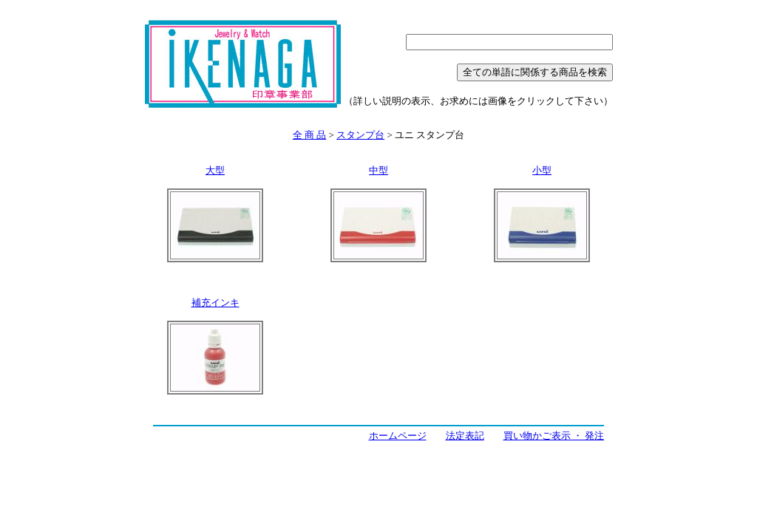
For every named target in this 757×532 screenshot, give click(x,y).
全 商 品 (310, 135)
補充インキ (215, 303)
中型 (378, 170)
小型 (542, 170)
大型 (215, 170)
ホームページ (398, 436)
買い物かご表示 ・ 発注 (554, 436)
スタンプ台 (360, 135)
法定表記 (465, 436)
